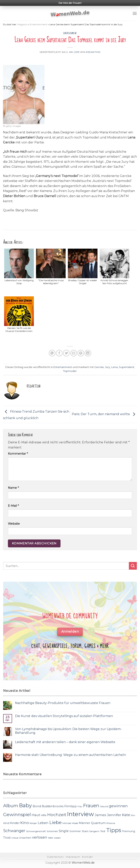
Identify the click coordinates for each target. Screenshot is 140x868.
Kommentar (18, 454)
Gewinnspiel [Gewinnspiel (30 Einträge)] (17, 815)
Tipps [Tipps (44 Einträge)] (114, 830)
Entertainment (38, 24)
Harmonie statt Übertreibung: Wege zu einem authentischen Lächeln (70, 755)
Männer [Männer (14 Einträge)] (84, 823)
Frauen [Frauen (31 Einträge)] (91, 806)
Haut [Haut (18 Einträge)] (36, 815)
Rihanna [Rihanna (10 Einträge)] (111, 823)
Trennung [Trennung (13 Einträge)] (129, 831)
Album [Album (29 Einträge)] (11, 806)
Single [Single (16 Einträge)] (64, 831)
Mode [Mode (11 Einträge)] (75, 823)
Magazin (22, 24)
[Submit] (133, 566)
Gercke (99, 367)
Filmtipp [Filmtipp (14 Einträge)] (70, 806)
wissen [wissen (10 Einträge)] (57, 838)
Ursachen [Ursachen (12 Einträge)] (25, 838)
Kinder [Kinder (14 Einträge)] (15, 823)
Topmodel (70, 371)
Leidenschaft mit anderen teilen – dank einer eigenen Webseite (65, 742)
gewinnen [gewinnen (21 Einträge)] (118, 806)
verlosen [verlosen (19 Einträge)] (40, 837)
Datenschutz (55, 857)
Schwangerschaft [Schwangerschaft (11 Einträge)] (36, 831)
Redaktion (93, 52)
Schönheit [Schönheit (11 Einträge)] (52, 831)
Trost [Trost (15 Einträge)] (7, 838)
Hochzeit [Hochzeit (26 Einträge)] (57, 815)
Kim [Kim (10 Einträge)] (133, 815)
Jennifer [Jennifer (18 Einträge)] (114, 815)
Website (14, 524)
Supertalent (127, 367)
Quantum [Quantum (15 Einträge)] (98, 823)
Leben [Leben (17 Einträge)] (43, 823)
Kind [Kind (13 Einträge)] (6, 823)
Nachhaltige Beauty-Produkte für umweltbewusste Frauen (63, 703)
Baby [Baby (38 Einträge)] (25, 805)
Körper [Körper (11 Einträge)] (33, 823)
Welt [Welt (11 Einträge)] (50, 838)
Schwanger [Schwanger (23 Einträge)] (14, 831)
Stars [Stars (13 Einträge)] (85, 831)
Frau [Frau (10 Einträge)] (80, 807)
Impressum (73, 857)
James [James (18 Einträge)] (100, 815)
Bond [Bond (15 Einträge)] (37, 806)
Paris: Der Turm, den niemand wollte (104, 414)
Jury (108, 367)
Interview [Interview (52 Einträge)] (80, 814)
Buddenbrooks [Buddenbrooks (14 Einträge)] (53, 806)
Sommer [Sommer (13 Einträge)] (75, 831)
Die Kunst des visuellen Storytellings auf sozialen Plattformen (64, 716)
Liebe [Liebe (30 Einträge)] (55, 822)
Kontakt (87, 857)
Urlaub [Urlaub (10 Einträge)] (15, 838)
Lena (114, 367)
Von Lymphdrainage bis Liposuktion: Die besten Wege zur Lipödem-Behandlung (68, 731)
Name (13, 488)
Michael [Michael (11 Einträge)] (67, 823)
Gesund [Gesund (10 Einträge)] (104, 807)
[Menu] (135, 13)
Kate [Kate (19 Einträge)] (126, 815)
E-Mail (13, 506)
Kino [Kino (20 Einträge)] (25, 823)
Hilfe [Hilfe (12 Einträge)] (44, 815)
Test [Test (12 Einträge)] (103, 831)
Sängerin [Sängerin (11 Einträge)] (94, 831)
